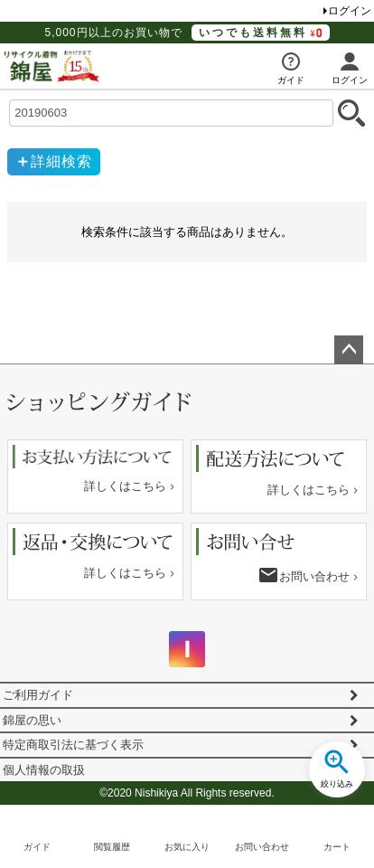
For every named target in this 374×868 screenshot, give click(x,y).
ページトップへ (349, 350)
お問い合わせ (314, 576)
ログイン (350, 11)
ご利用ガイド (38, 695)
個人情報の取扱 (44, 770)
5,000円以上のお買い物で (187, 33)
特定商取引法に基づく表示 (73, 745)
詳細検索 (61, 161)
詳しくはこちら (125, 486)
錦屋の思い (32, 720)
